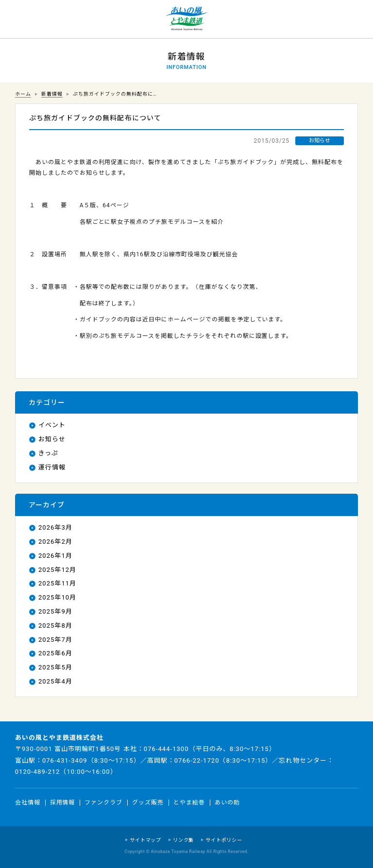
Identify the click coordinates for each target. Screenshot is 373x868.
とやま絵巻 (189, 802)
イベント (52, 425)
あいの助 (227, 802)
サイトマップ (145, 840)
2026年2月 (55, 542)
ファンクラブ (103, 802)
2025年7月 (55, 640)
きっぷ (48, 453)
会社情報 (28, 802)
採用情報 (63, 802)
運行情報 (52, 467)
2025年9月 (55, 611)
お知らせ (52, 439)
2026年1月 (55, 556)
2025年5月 (55, 667)
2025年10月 (57, 597)
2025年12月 (57, 570)
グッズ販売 (148, 802)
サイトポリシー (224, 840)
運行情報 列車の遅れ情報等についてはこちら (19, 19)
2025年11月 (57, 583)
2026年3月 (55, 527)
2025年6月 (55, 653)
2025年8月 (55, 626)
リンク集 (183, 840)
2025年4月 (55, 681)
